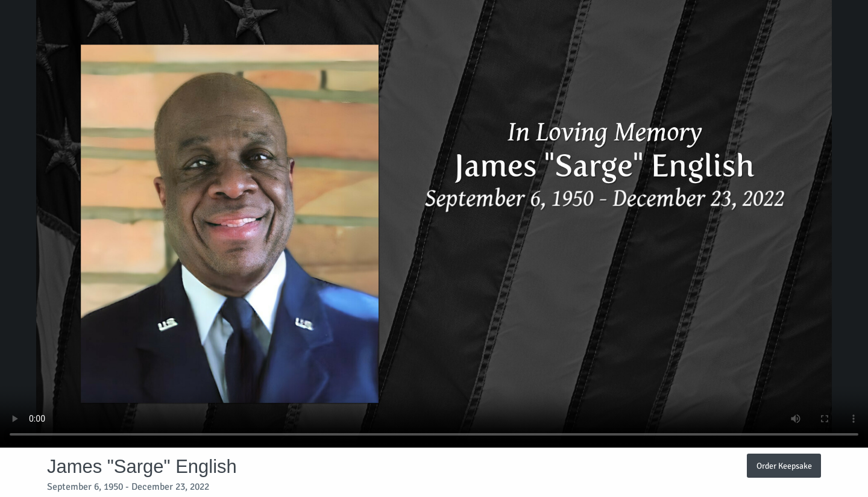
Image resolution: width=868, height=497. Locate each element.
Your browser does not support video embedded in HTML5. (434, 224)
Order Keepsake (784, 466)
